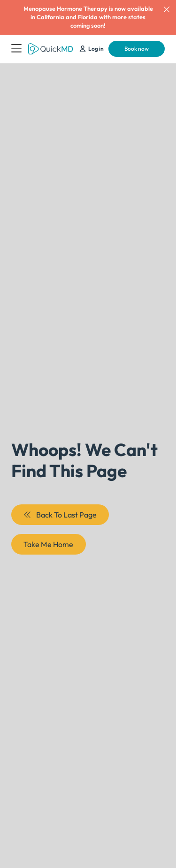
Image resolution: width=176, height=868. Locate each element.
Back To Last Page (60, 515)
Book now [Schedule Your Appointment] (137, 49)
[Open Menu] (16, 49)
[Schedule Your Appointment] (92, 49)
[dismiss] (167, 9)
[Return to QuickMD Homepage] (50, 49)
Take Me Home (48, 544)
